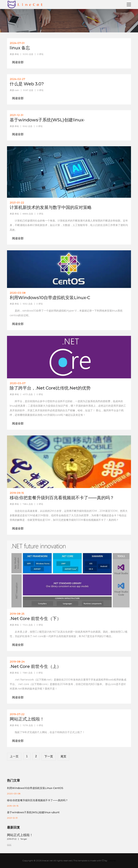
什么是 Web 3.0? (27, 84)
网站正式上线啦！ (27, 719)
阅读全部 (18, 62)
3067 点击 (28, 90)
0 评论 (40, 54)
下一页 (49, 756)
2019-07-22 (12, 839)
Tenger (24, 839)
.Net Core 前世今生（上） (35, 666)
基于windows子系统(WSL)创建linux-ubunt (33, 812)
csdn (17, 90)
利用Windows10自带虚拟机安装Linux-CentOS (35, 788)
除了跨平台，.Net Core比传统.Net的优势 (50, 388)
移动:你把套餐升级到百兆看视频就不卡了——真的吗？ (62, 498)
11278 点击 (28, 725)
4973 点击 (28, 394)
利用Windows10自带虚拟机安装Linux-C (50, 298)
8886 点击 (28, 214)
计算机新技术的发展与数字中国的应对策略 (51, 207)
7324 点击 (28, 625)
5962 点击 (27, 126)
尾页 (63, 756)
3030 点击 (28, 54)
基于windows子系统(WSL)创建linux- (47, 120)
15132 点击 (28, 304)
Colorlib (112, 861)
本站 (17, 54)
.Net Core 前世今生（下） (35, 618)
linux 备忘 (20, 48)
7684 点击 (28, 504)
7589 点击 (28, 673)
